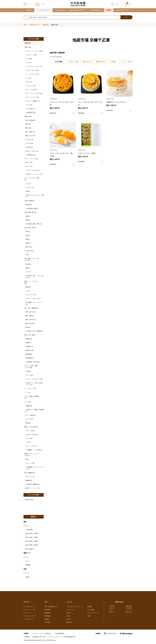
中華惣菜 (29, 346)
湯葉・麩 (29, 247)
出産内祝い (48, 610)
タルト (28, 63)
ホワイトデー (71, 610)
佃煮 (28, 216)
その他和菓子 (30, 155)
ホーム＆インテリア (77, 10)
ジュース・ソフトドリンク (34, 379)
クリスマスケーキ (93, 613)
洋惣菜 (28, 343)
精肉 (28, 287)
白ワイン (29, 166)
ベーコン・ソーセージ (32, 299)
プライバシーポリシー (55, 637)
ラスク (28, 78)
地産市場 (46, 25)
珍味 (28, 327)
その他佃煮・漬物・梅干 (33, 224)
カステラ (29, 143)
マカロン (29, 82)
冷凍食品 (29, 406)
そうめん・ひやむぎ (32, 434)
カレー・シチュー (31, 446)
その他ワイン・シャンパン (34, 174)
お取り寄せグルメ (35, 25)
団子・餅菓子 (30, 132)
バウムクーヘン (31, 55)
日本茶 (28, 371)
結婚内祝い (48, 613)
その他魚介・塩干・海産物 (34, 331)
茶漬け (28, 243)
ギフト (29, 10)
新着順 (113, 62)
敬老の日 (69, 622)
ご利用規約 (27, 637)
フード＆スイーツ (43, 10)
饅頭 (28, 128)
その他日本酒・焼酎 (32, 208)
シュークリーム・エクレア (34, 66)
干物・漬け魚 (30, 312)
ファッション (60, 10)
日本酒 (29, 205)
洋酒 (28, 191)
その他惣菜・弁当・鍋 (32, 362)
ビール (28, 184)
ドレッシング (30, 463)
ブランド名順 (127, 62)
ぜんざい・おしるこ (32, 151)
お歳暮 (90, 607)
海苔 (28, 232)
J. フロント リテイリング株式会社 (42, 633)
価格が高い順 (100, 62)
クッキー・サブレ (32, 70)
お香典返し (48, 616)
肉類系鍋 (29, 354)
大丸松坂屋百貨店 (60, 633)
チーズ (28, 402)
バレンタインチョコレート (75, 607)
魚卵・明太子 (30, 320)
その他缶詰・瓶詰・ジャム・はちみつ (35, 277)
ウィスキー (29, 187)
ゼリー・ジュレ (31, 90)
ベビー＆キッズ (96, 10)
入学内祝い (48, 622)
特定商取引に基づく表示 (39, 637)
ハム (28, 291)
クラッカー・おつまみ (32, 170)
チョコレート (30, 86)
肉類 (28, 268)
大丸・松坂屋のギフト (51, 607)
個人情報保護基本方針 (70, 637)
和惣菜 (29, 339)
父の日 (69, 616)
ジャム (28, 272)
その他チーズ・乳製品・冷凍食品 (35, 411)
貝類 (28, 239)
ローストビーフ (31, 295)
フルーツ (29, 419)
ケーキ (29, 59)
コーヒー (29, 375)
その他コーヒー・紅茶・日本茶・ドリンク (35, 384)
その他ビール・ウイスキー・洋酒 (35, 196)
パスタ (28, 442)
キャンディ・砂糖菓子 (32, 101)
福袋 (89, 616)
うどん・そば (30, 431)
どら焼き (29, 147)
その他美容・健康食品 (32, 484)
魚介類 (28, 264)
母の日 (69, 613)
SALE (109, 10)
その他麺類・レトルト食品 (34, 450)
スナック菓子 (30, 109)
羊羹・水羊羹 (30, 120)
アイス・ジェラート (32, 97)
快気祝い (47, 619)
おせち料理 (91, 610)
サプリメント (30, 477)
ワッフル (29, 105)
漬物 (28, 220)
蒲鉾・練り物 (30, 323)
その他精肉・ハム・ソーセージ (34, 303)
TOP (25, 25)
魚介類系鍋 (29, 358)
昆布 (28, 235)
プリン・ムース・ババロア (34, 93)
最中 (28, 124)
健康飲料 (29, 480)
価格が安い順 (87, 62)
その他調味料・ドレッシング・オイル (35, 468)
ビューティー (121, 10)
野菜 (28, 423)
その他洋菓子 (30, 113)
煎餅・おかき (30, 136)
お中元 (69, 619)
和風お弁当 (29, 350)
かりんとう (29, 140)
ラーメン (29, 438)
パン (28, 392)
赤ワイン (29, 163)
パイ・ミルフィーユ (32, 74)
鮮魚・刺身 (29, 316)
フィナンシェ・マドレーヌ (34, 51)
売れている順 (74, 62)
